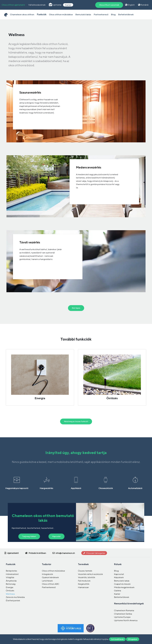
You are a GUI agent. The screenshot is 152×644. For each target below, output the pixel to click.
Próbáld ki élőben (36, 553)
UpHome (55, 5)
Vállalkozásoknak (37, 5)
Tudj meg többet (29, 536)
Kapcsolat (56, 536)
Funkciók (42, 14)
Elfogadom (133, 639)
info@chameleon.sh (64, 553)
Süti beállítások (117, 639)
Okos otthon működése (61, 14)
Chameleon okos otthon (22, 14)
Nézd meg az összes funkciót (76, 421)
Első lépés (76, 308)
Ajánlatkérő (12, 553)
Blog (113, 14)
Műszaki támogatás (94, 553)
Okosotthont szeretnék (109, 5)
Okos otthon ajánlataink (13, 5)
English (130, 5)
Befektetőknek (126, 14)
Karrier (68, 5)
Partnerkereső (101, 14)
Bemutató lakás (83, 14)
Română (143, 5)
